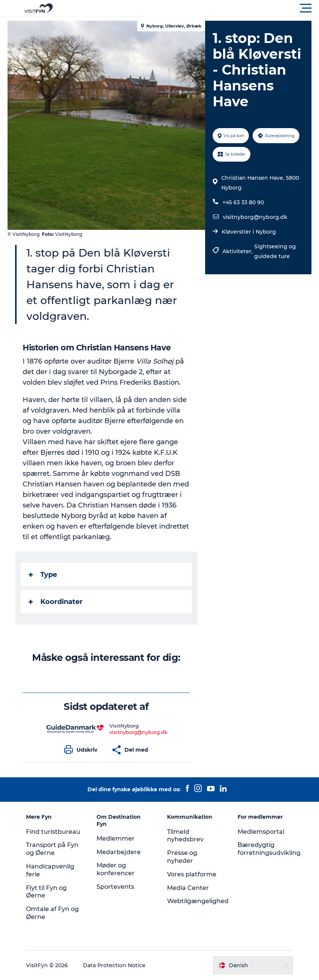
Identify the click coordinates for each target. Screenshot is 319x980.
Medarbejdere (119, 852)
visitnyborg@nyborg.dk (255, 217)
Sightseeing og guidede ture (275, 251)
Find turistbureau (53, 832)
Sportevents (115, 887)
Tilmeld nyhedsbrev (185, 836)
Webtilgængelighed (198, 901)
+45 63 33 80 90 (243, 202)
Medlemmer (116, 839)
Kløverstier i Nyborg (249, 232)
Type (43, 575)
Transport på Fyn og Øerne (52, 849)
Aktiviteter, (238, 251)
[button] (193, 8)
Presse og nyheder (182, 857)
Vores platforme (192, 874)
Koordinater (56, 602)
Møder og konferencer (116, 869)
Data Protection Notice (114, 965)
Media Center (188, 888)
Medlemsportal (261, 832)
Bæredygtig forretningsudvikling (269, 849)
